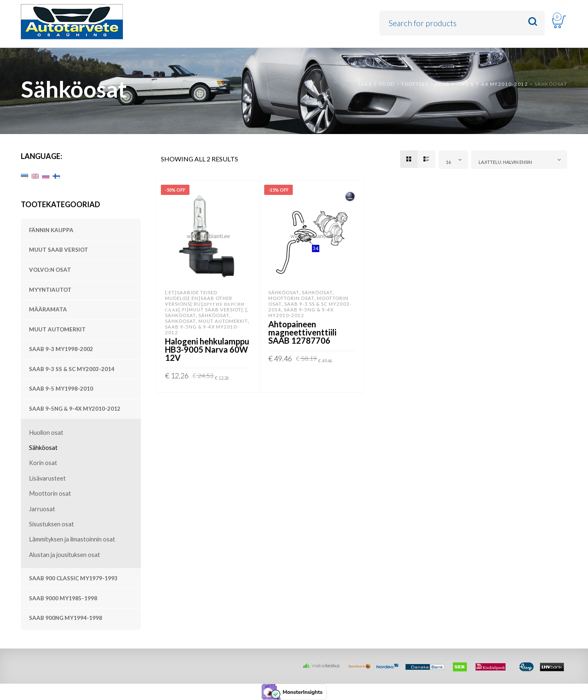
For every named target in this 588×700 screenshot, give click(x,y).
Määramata (48, 309)
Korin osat (43, 463)
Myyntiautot (50, 290)
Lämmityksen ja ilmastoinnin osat (72, 539)
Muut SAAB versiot (59, 250)
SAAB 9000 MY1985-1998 (63, 598)
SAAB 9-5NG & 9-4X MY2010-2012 (75, 409)
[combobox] (453, 160)
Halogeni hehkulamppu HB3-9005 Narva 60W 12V (207, 349)
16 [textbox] (448, 162)
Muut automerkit (57, 329)
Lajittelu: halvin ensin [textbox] (505, 162)
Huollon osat (46, 433)
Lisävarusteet (47, 478)
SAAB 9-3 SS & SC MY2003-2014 (72, 369)
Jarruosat (42, 509)
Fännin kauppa (51, 230)
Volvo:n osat (50, 270)
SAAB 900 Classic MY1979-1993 (73, 578)
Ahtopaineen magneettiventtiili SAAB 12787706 (302, 332)
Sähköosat (43, 448)
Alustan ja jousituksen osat (65, 555)
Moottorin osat (50, 493)
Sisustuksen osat (51, 524)
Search (533, 22)
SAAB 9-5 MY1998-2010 (61, 389)
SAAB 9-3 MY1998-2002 (61, 349)
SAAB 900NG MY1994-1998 (66, 618)
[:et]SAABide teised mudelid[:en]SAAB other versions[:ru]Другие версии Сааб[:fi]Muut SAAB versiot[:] (206, 301)
